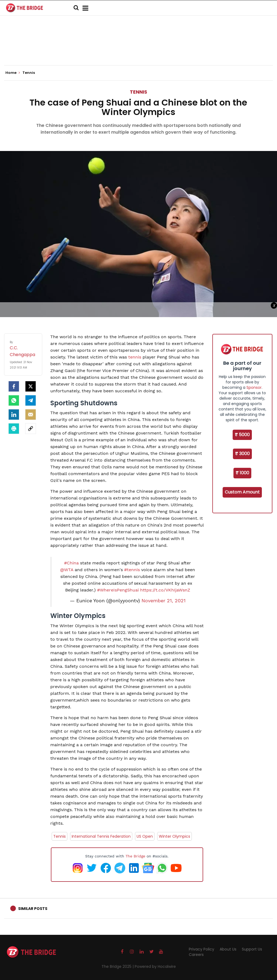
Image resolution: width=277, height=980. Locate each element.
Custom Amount (242, 492)
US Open (145, 836)
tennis (135, 357)
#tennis (132, 570)
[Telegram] (31, 400)
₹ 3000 (242, 454)
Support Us (252, 949)
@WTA (67, 570)
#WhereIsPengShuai (118, 590)
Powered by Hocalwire (155, 966)
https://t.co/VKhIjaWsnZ (165, 590)
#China (71, 563)
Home (13, 73)
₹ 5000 (242, 435)
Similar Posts (33, 909)
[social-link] (31, 429)
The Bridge (135, 856)
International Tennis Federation (101, 836)
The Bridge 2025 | (118, 966)
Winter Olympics (174, 836)
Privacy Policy (202, 949)
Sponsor (254, 387)
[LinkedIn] (14, 415)
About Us (228, 949)
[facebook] (14, 386)
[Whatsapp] (14, 400)
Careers (196, 955)
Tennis (138, 92)
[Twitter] (31, 386)
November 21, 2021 (164, 601)
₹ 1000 (242, 473)
